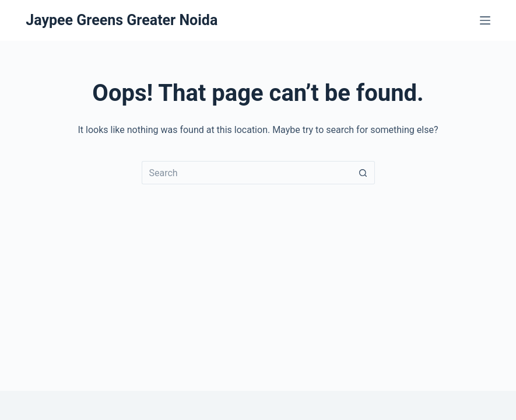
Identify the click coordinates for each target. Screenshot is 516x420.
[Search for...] (247, 173)
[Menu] (485, 20)
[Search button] (363, 173)
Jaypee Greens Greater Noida (122, 20)
